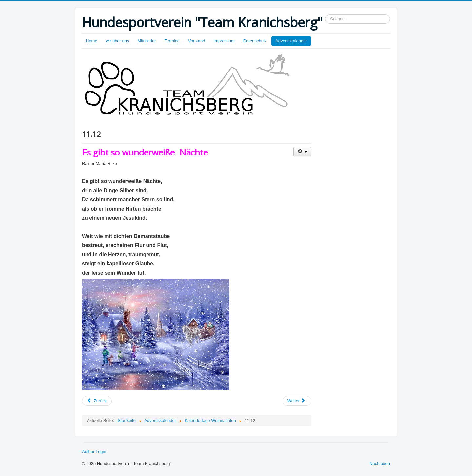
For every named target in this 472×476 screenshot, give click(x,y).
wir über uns (118, 41)
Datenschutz (255, 41)
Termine (172, 41)
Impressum (224, 41)
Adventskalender (291, 41)
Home (92, 41)
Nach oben (380, 463)
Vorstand (197, 41)
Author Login (94, 452)
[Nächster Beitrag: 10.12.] (297, 401)
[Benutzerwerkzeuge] (302, 152)
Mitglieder (147, 41)
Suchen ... (325, 15)
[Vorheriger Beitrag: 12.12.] (97, 401)
